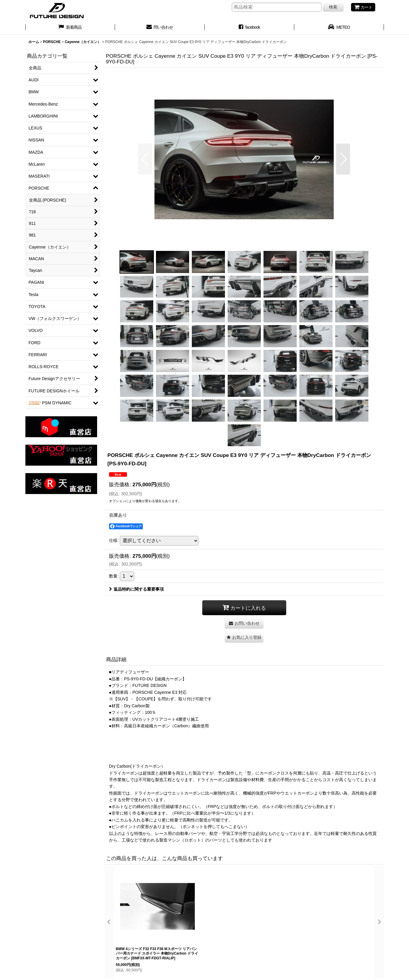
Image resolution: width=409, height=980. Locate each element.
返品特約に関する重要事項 (136, 589)
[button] (145, 159)
